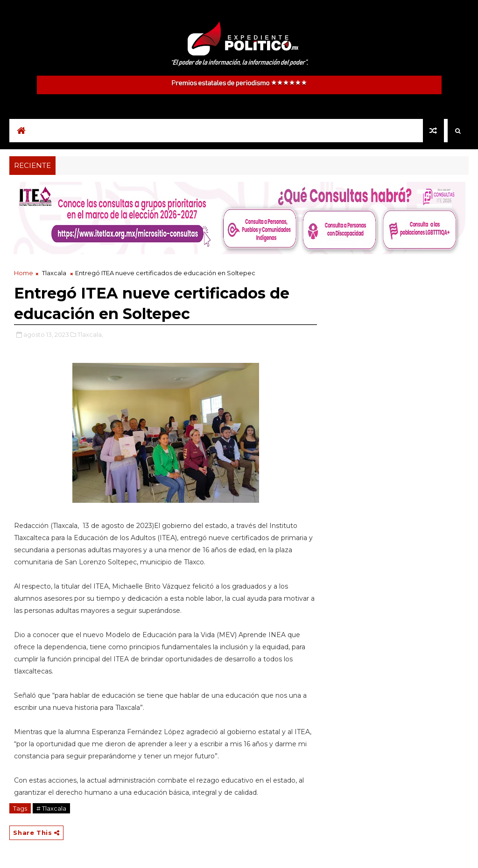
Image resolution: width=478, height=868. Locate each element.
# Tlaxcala (51, 808)
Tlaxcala (54, 273)
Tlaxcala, (90, 334)
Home (24, 273)
